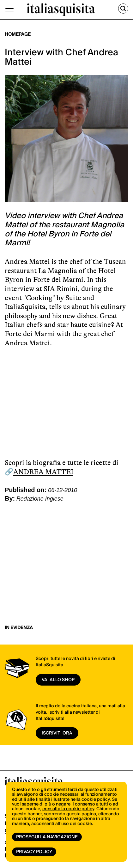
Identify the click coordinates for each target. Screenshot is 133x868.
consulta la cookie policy (68, 809)
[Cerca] (123, 9)
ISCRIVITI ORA (57, 733)
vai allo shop (58, 680)
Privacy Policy (34, 852)
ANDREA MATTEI (43, 472)
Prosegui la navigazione (47, 837)
